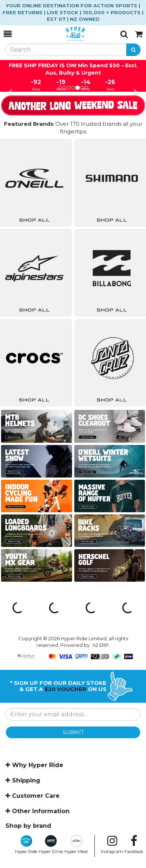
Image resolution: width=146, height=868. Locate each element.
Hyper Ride (26, 845)
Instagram (112, 845)
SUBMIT (73, 732)
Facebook (134, 845)
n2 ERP (101, 645)
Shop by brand (28, 826)
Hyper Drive (51, 845)
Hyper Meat (76, 845)
